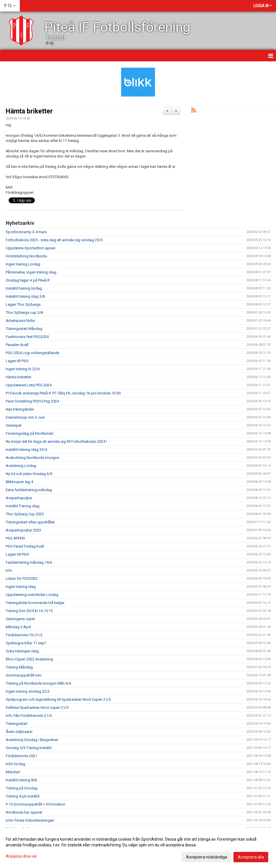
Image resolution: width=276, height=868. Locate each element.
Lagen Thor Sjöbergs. (24, 304)
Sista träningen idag (22, 651)
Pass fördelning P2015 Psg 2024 (32, 401)
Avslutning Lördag (21, 466)
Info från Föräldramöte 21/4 (29, 716)
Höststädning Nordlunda (26, 256)
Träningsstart (17, 724)
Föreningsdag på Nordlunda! (30, 433)
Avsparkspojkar (19, 498)
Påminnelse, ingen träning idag (31, 272)
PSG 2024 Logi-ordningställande (32, 353)
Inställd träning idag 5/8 (25, 296)
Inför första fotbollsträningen (30, 820)
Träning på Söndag (22, 788)
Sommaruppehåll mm (24, 675)
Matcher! (13, 772)
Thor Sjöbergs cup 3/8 (24, 313)
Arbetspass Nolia (20, 321)
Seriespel (14, 425)
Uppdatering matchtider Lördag (32, 595)
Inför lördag (16, 764)
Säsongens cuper (20, 619)
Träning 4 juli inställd (23, 796)
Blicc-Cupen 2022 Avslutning (29, 659)
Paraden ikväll (17, 345)
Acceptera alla (251, 857)
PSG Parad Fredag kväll (25, 546)
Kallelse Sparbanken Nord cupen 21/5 (37, 707)
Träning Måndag (19, 667)
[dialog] (138, 848)
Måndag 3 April (18, 627)
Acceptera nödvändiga (207, 857)
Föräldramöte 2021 (21, 756)
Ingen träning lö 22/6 (23, 369)
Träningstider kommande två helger (35, 603)
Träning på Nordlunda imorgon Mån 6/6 (38, 683)
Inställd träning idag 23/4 (26, 450)
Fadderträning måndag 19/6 (29, 562)
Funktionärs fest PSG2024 (27, 337)
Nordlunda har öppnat (24, 812)
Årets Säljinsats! (19, 732)
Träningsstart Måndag (24, 329)
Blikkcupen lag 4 (19, 482)
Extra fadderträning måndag (29, 490)
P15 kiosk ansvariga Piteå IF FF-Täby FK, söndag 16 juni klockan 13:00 (63, 393)
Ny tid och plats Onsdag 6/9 (29, 474)
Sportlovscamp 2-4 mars (26, 232)
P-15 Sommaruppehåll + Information (36, 804)
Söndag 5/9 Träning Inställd (29, 748)
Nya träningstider (20, 409)
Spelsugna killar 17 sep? (26, 643)
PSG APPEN (15, 538)
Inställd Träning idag (23, 506)
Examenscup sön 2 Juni (25, 417)
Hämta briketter (29, 111)
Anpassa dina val (21, 856)
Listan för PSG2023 (22, 579)
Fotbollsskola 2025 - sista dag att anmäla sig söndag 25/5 (54, 240)
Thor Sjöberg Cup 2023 (25, 514)
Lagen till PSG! (18, 554)
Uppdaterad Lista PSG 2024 (29, 385)
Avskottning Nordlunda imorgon (32, 458)
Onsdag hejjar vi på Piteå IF (28, 280)
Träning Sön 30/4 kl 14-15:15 (29, 611)
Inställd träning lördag (24, 288)
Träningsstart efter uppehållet (30, 522)
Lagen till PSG (17, 361)
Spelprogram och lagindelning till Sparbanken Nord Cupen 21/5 (58, 699)
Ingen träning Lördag (23, 264)
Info (9, 570)
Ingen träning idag (21, 587)
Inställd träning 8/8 (21, 780)
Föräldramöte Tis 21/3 (24, 635)
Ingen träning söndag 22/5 (28, 691)
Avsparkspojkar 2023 (23, 530)
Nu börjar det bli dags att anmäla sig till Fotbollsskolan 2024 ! (56, 441)
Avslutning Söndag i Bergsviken (32, 740)
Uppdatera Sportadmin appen (31, 248)
